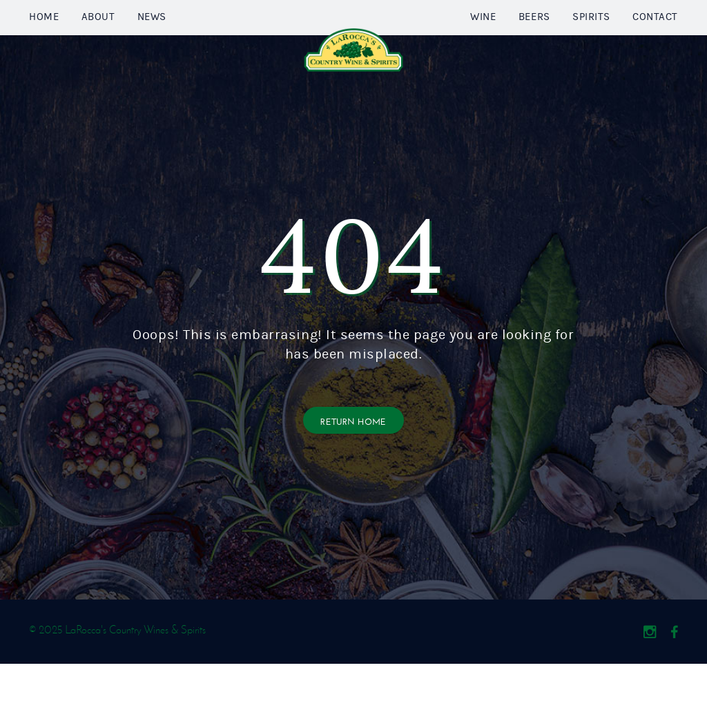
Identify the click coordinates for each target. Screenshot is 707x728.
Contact (655, 49)
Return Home (353, 485)
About (98, 49)
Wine (483, 49)
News (152, 49)
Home (44, 49)
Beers (534, 49)
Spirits (591, 49)
